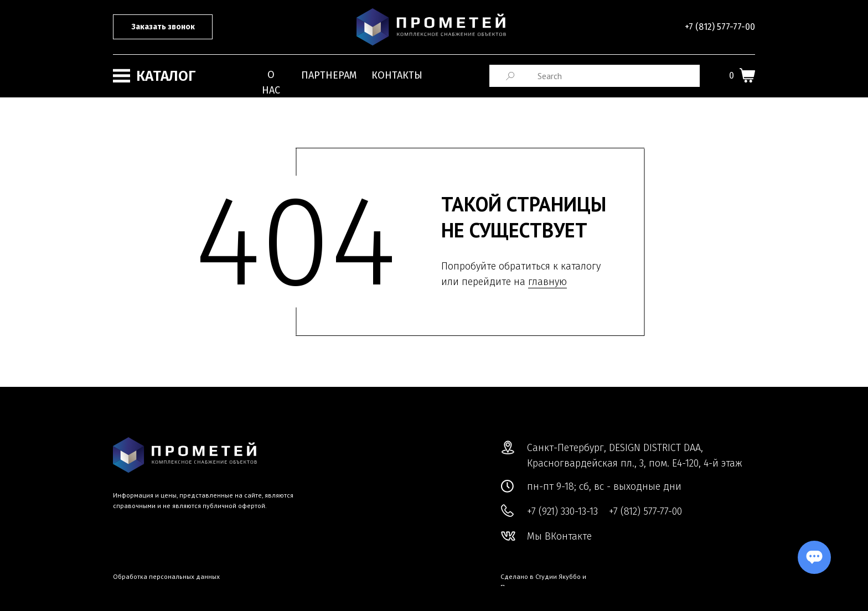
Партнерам (329, 75)
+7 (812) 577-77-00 (720, 27)
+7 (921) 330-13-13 (562, 511)
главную (547, 282)
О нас (271, 82)
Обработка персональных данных (166, 576)
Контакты (397, 75)
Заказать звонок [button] (163, 27)
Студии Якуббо (558, 576)
